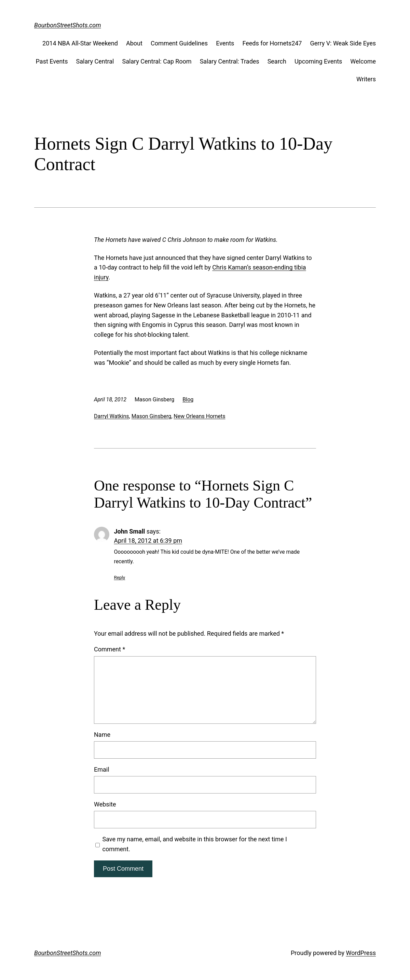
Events (225, 43)
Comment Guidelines (179, 43)
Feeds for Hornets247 (272, 43)
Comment (110, 649)
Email (102, 769)
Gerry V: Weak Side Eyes (343, 43)
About (134, 43)
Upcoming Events (318, 61)
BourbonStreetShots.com (68, 25)
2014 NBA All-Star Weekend (80, 43)
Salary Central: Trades (230, 61)
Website (105, 804)
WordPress (361, 953)
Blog (188, 399)
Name (102, 735)
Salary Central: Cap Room (157, 61)
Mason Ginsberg (151, 416)
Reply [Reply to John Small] (120, 577)
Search (277, 61)
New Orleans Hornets (199, 416)
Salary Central (95, 61)
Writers (366, 79)
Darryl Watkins (112, 416)
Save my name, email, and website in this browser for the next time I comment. (195, 844)
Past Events (52, 61)
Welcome (363, 61)
